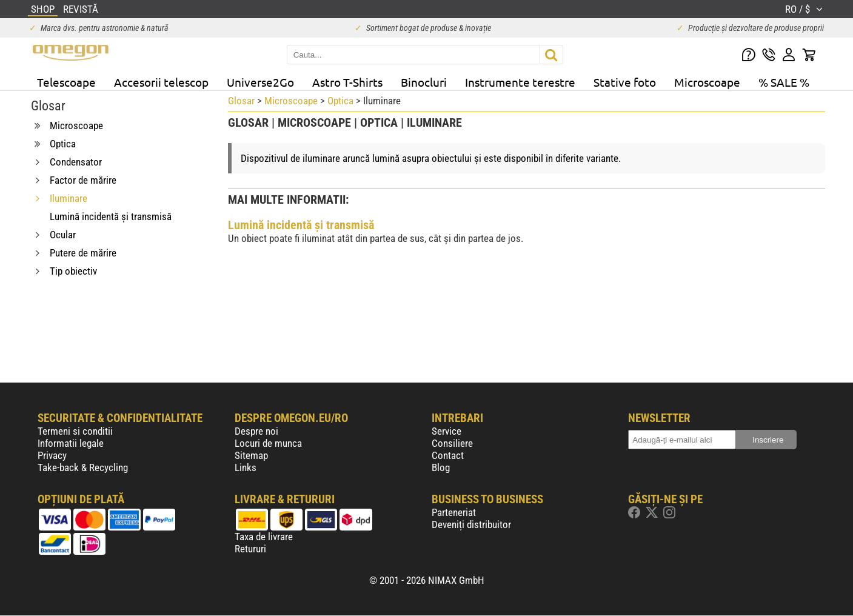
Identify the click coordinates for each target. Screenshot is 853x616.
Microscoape (707, 82)
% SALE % (784, 82)
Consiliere (452, 443)
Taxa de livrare (264, 537)
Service (447, 431)
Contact (448, 455)
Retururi (250, 549)
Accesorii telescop (161, 82)
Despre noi (256, 431)
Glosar (241, 101)
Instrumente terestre (520, 82)
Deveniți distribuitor (471, 524)
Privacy (52, 455)
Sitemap (251, 455)
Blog (441, 467)
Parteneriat (454, 512)
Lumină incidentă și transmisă (301, 225)
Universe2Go (260, 82)
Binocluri (424, 82)
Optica (340, 101)
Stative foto (625, 82)
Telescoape (66, 82)
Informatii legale (71, 443)
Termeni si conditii (75, 431)
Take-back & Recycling (83, 467)
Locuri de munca (268, 443)
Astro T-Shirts (347, 82)
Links (246, 467)
